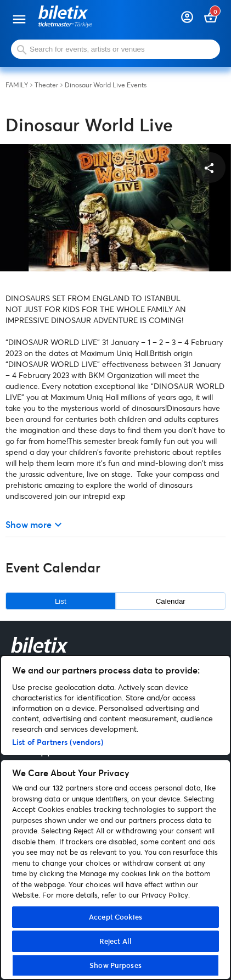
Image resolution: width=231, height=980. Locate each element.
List (61, 601)
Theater (46, 85)
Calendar (171, 601)
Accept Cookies (116, 917)
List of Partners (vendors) (58, 742)
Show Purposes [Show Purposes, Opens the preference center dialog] (116, 965)
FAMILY (17, 85)
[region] (116, 817)
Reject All (116, 941)
